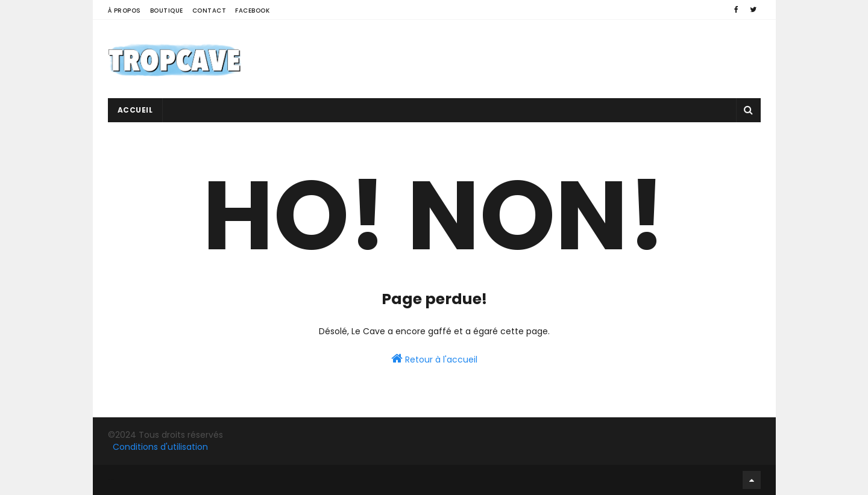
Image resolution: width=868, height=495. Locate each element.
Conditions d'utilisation (160, 447)
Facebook (252, 11)
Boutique (167, 11)
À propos (124, 11)
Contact (209, 11)
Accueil (135, 110)
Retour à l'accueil (434, 359)
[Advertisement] (541, 59)
